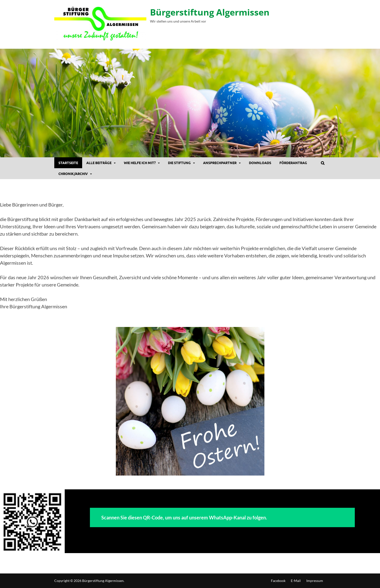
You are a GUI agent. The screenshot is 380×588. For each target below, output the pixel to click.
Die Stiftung (179, 163)
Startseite (68, 163)
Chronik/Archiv (73, 174)
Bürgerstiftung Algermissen (210, 12)
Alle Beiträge (99, 163)
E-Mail (296, 581)
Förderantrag (293, 163)
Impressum (315, 581)
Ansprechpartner (220, 163)
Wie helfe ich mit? (140, 163)
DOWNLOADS (260, 163)
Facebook (278, 581)
